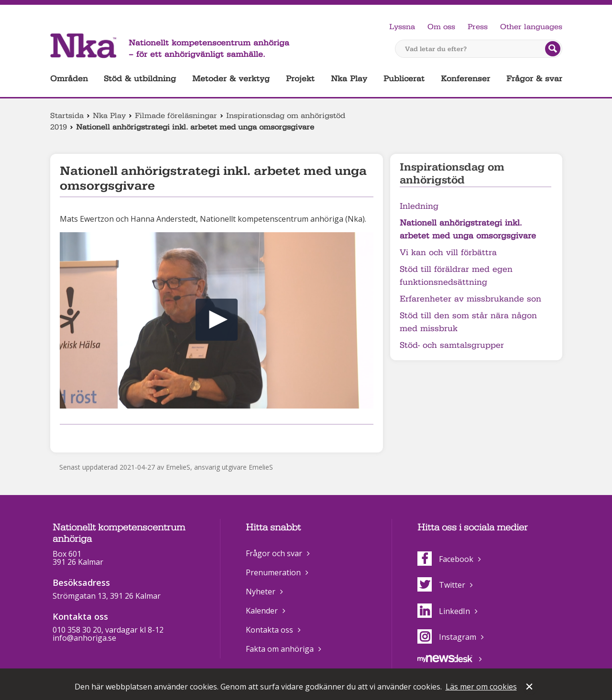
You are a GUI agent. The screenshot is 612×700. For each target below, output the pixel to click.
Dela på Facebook (66, 437)
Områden (69, 79)
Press (478, 27)
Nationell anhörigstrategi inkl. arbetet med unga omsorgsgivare (468, 229)
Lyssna (402, 27)
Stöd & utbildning (140, 79)
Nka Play (349, 79)
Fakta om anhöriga (280, 649)
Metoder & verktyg (231, 79)
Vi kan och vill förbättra (448, 253)
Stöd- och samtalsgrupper (452, 345)
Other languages (531, 27)
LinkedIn (444, 611)
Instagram (447, 637)
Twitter (441, 585)
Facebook (445, 559)
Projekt (300, 79)
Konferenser (465, 79)
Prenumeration (273, 572)
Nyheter (261, 592)
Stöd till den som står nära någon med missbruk (468, 322)
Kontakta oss (269, 630)
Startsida (67, 116)
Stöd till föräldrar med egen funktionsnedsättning (456, 276)
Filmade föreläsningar (176, 116)
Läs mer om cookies (481, 687)
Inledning (419, 206)
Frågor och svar (274, 553)
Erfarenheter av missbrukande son (470, 299)
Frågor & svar (534, 79)
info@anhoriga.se (84, 638)
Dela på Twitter (80, 437)
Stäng (530, 688)
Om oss (441, 27)
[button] (217, 320)
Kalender (262, 611)
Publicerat (404, 79)
